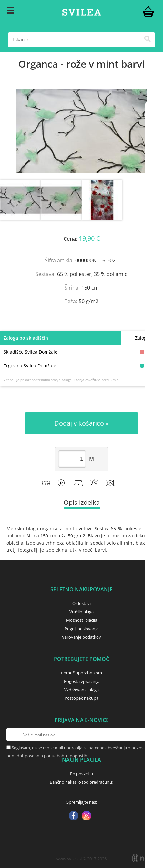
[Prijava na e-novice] (150, 735)
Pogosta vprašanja (82, 681)
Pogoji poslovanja (81, 629)
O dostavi (81, 603)
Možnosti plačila (82, 620)
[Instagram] (87, 816)
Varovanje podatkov (81, 637)
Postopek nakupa (81, 698)
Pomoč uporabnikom (81, 673)
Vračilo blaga (81, 612)
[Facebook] (74, 816)
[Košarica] (148, 11)
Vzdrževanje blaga (81, 690)
